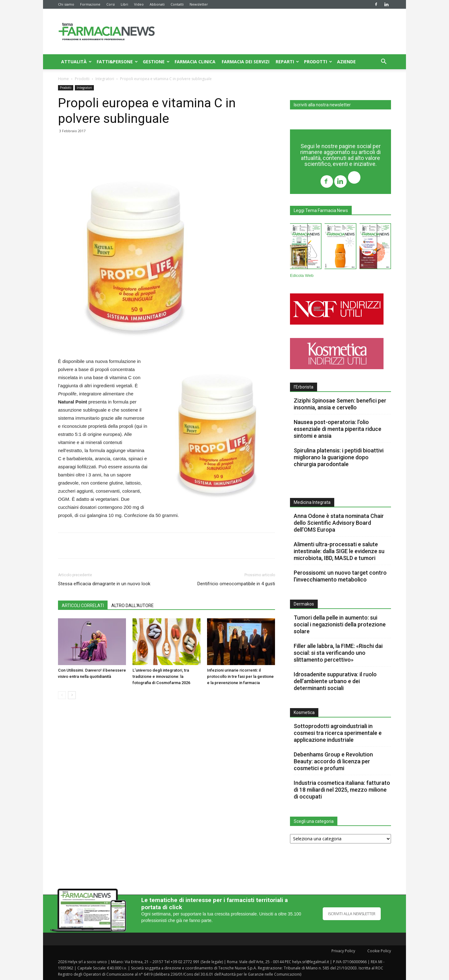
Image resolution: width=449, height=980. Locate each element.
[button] (384, 62)
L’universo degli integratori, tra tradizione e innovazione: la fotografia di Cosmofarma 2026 (161, 676)
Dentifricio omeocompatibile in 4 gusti (236, 584)
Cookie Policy (379, 951)
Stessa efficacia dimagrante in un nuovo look (104, 584)
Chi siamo (66, 4)
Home (63, 79)
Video (139, 4)
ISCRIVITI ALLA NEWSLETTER (352, 914)
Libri (124, 4)
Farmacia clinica (195, 62)
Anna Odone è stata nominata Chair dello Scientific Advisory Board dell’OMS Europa (339, 523)
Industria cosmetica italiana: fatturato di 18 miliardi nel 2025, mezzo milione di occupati (342, 790)
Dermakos (304, 604)
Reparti (287, 62)
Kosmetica (304, 712)
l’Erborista (304, 387)
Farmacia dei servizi (246, 62)
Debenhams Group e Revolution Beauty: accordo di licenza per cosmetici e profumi (333, 761)
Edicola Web (302, 275)
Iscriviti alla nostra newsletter (322, 105)
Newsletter (199, 4)
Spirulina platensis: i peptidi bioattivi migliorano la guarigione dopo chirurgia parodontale (339, 457)
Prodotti (318, 62)
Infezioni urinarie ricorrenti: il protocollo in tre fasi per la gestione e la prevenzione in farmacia (240, 676)
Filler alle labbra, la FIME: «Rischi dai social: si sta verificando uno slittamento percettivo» (338, 653)
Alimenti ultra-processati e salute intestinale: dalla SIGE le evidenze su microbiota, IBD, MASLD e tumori (339, 551)
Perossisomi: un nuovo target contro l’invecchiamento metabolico (340, 576)
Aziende (346, 62)
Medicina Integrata (312, 502)
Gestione (156, 62)
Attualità (76, 62)
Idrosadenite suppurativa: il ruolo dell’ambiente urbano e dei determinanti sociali (335, 681)
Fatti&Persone (117, 62)
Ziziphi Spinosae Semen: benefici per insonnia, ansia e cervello (340, 404)
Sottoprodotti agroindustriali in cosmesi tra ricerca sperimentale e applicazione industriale (338, 733)
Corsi (111, 4)
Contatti (177, 4)
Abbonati (157, 4)
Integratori (105, 79)
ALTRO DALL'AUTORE (133, 606)
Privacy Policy (343, 951)
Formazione (90, 4)
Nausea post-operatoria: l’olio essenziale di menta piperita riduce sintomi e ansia (338, 429)
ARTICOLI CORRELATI (83, 606)
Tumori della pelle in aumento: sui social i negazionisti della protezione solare (340, 624)
